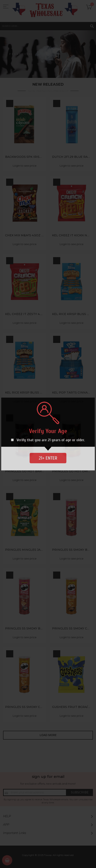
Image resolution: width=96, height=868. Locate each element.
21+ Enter (48, 458)
